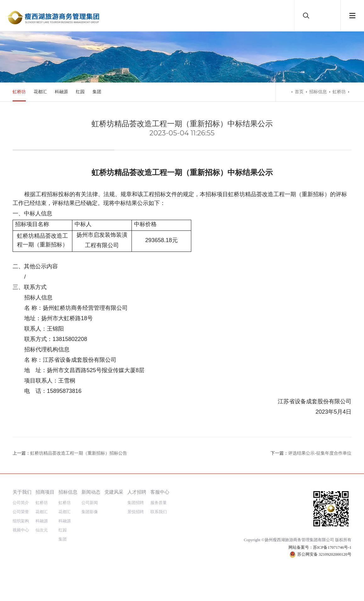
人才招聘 (137, 492)
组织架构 (21, 521)
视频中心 (21, 530)
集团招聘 (136, 503)
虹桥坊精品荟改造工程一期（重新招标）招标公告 (79, 453)
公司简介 (21, 503)
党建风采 (114, 492)
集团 (97, 92)
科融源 (61, 92)
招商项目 (45, 492)
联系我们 (159, 512)
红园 (80, 92)
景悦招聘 (136, 512)
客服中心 (160, 492)
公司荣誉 (21, 512)
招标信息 (318, 92)
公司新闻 (90, 503)
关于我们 (22, 492)
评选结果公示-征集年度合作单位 (320, 453)
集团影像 (90, 512)
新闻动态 (91, 492)
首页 (299, 92)
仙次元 (42, 530)
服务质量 (159, 503)
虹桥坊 (19, 92)
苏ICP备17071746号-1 (332, 547)
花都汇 (40, 92)
